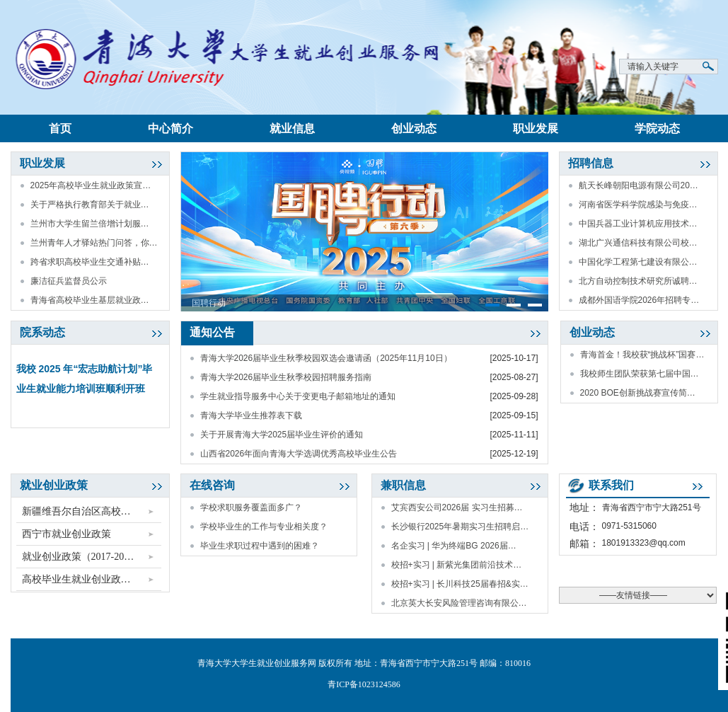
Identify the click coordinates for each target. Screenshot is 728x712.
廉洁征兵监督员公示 (69, 281)
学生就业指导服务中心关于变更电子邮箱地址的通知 (298, 396)
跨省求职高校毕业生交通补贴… (90, 262)
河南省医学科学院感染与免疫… (638, 205)
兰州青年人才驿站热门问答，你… (94, 243)
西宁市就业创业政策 (67, 534)
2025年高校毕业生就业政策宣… (91, 185)
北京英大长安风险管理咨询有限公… (459, 603)
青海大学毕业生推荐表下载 (251, 415)
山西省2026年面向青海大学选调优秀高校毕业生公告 (299, 454)
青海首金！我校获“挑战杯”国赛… (642, 355)
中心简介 (171, 128)
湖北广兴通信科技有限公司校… (638, 243)
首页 (60, 128)
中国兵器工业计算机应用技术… (638, 224)
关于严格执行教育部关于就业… (90, 205)
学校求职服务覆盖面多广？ (251, 507)
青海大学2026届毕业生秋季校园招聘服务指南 (286, 377)
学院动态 (657, 128)
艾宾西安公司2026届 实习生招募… (457, 507)
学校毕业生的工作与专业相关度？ (264, 527)
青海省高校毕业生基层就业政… (90, 300)
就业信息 (292, 128)
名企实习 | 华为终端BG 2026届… (454, 546)
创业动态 (414, 128)
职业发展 (536, 128)
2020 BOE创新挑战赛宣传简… (638, 393)
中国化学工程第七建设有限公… (638, 262)
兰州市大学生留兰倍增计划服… (90, 224)
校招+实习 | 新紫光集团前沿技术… (457, 565)
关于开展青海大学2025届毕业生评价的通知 (282, 435)
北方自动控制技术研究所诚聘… (638, 281)
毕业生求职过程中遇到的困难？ (260, 546)
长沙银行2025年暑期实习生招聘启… (460, 527)
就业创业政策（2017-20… (78, 557)
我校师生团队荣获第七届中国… (640, 374)
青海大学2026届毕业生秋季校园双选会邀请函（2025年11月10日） (326, 358)
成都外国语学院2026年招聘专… (639, 300)
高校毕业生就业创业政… (76, 579)
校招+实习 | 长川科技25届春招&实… (460, 584)
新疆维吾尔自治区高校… (76, 511)
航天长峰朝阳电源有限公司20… (639, 185)
